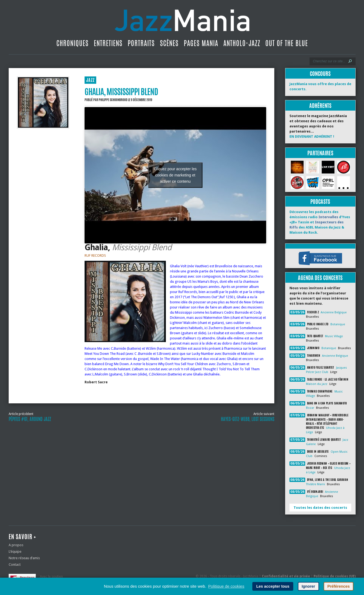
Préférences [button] (339, 586)
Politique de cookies (226, 586)
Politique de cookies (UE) (335, 576)
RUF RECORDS (95, 255)
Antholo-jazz (242, 43)
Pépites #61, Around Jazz (30, 419)
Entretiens (108, 43)
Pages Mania (201, 43)
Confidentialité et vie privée (286, 576)
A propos (16, 545)
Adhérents (320, 106)
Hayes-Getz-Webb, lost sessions (248, 419)
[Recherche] (329, 61)
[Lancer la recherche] (350, 61)
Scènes (169, 43)
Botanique (338, 324)
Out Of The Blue (287, 43)
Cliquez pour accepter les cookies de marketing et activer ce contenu (175, 175)
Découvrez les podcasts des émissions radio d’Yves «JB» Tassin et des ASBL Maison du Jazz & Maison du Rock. (320, 222)
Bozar (310, 408)
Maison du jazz (317, 384)
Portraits (141, 43)
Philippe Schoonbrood (113, 100)
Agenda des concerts (320, 278)
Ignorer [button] (308, 586)
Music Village (334, 336)
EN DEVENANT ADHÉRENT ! (312, 136)
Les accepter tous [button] (273, 586)
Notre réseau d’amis (24, 558)
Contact (15, 565)
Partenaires (320, 153)
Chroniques (73, 43)
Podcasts (320, 202)
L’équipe (15, 551)
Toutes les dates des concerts (320, 508)
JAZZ (90, 80)
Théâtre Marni (315, 484)
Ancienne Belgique (334, 312)
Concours (320, 74)
